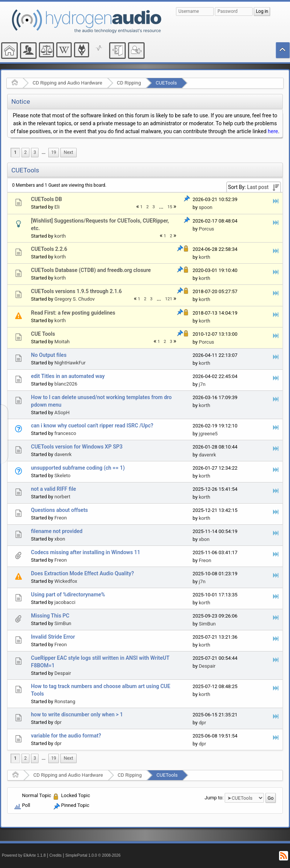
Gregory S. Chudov (75, 299)
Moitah (62, 342)
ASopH (62, 412)
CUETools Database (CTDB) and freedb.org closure (91, 270)
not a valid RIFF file (53, 489)
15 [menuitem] (170, 207)
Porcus (207, 229)
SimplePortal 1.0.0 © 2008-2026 (93, 855)
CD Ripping (129, 83)
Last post (258, 187)
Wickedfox (66, 581)
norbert (62, 497)
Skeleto (62, 475)
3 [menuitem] (35, 152)
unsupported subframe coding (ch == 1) (78, 468)
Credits (56, 855)
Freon (61, 518)
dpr (58, 722)
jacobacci (65, 602)
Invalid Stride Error (53, 637)
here (273, 131)
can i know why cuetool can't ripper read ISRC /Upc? (92, 426)
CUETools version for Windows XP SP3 (77, 447)
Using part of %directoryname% (68, 595)
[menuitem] (43, 153)
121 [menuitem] (169, 299)
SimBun (63, 623)
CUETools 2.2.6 (49, 249)
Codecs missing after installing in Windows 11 (86, 552)
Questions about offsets (59, 510)
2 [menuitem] (25, 152)
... (43, 152)
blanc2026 (66, 384)
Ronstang (65, 701)
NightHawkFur (70, 363)
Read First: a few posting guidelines (73, 313)
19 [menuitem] (53, 152)
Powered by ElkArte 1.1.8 (24, 855)
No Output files (49, 355)
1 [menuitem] (15, 152)
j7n (202, 384)
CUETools (166, 83)
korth (60, 236)
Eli (57, 207)
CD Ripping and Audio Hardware (67, 83)
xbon (60, 539)
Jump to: (214, 798)
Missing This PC (50, 616)
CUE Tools (43, 334)
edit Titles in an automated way (68, 376)
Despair (63, 673)
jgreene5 (208, 434)
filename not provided (57, 531)
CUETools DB (46, 199)
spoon (206, 207)
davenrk (63, 454)
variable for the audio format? (66, 736)
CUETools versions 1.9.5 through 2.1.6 (76, 291)
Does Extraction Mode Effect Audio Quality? (83, 573)
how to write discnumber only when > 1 (77, 714)
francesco (65, 433)
